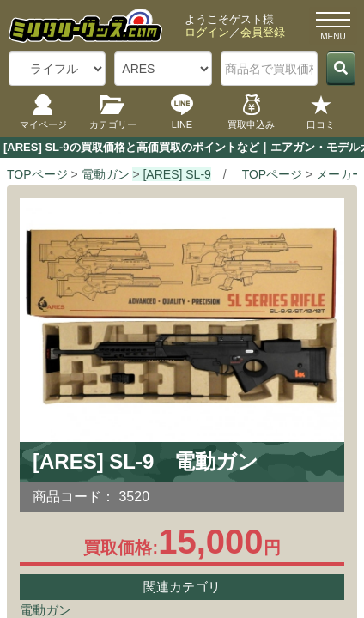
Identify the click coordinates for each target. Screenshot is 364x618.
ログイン (207, 32)
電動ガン (45, 610)
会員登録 (263, 32)
